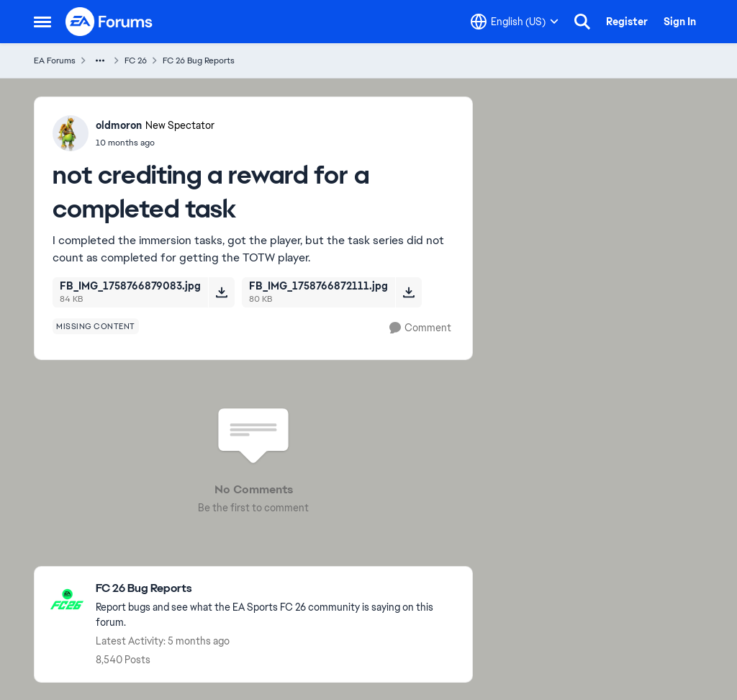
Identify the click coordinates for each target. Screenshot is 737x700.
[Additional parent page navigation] (100, 60)
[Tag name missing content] (96, 326)
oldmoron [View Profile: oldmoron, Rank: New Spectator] (119, 125)
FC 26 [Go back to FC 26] (136, 60)
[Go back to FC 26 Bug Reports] (277, 589)
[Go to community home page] (109, 22)
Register (627, 22)
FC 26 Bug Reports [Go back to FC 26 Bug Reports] (199, 60)
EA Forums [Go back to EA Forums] (55, 60)
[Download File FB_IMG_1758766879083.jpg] (221, 292)
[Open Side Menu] (42, 22)
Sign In (680, 22)
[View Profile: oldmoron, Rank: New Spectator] (71, 133)
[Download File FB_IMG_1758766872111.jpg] (408, 292)
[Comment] (420, 328)
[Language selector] (515, 22)
